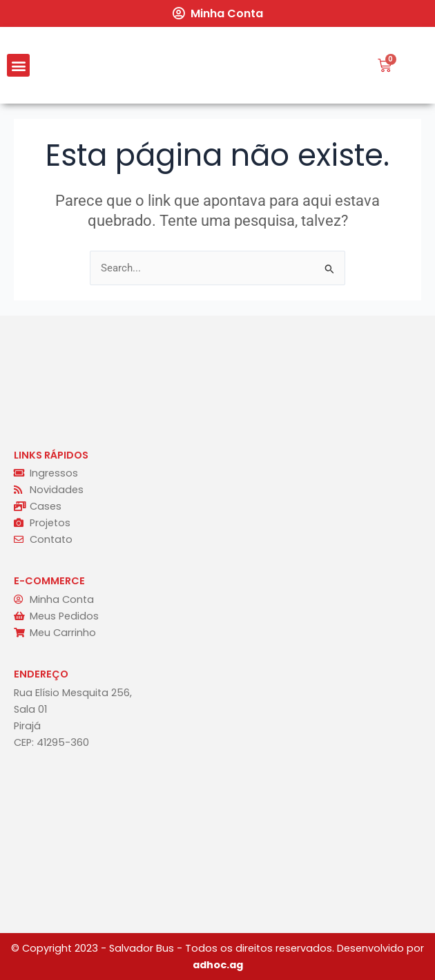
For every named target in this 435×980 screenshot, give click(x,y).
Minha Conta (227, 13)
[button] (18, 65)
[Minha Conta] (178, 13)
